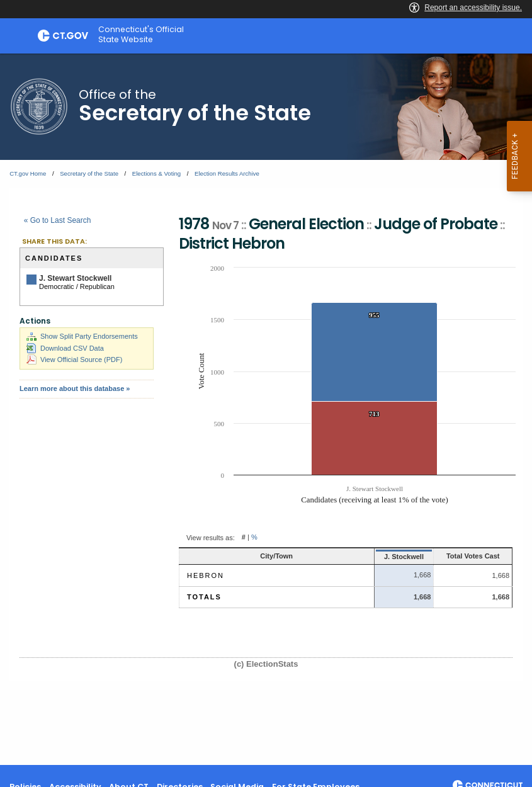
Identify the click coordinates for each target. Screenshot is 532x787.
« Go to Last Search (58, 220)
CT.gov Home (28, 173)
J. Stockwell (376, 557)
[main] (266, 409)
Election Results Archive (227, 173)
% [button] (254, 538)
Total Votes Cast (461, 556)
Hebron (206, 575)
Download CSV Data (65, 348)
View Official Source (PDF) (74, 360)
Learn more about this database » (75, 388)
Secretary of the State (89, 173)
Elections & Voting (156, 173)
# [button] (244, 538)
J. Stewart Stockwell (75, 278)
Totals (204, 597)
